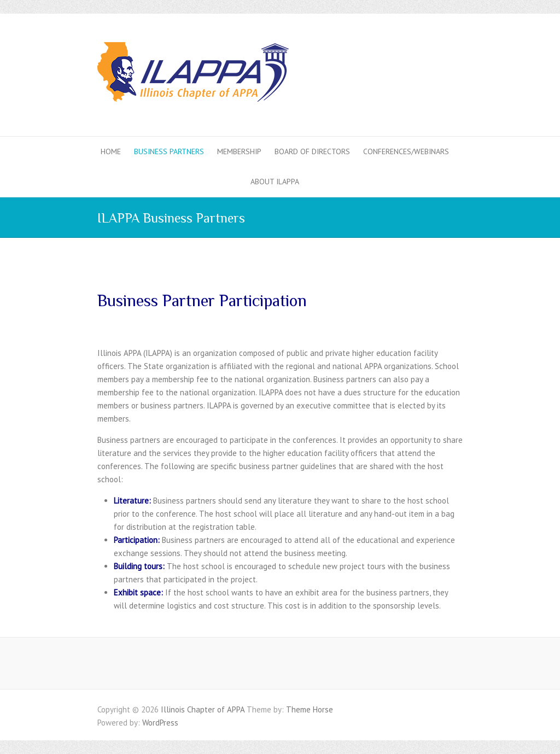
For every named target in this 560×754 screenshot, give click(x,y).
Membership (239, 151)
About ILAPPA (275, 182)
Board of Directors (312, 151)
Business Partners (169, 151)
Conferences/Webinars (406, 151)
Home (111, 151)
